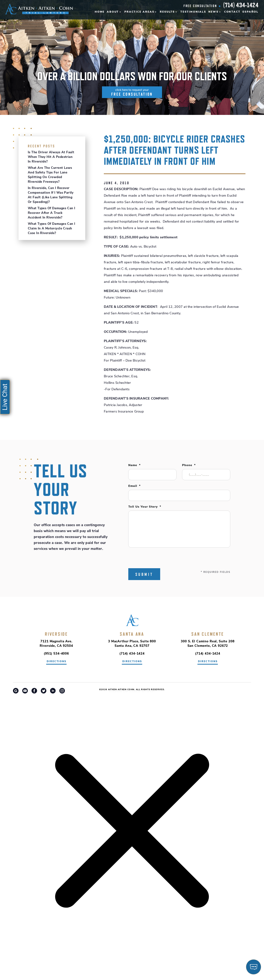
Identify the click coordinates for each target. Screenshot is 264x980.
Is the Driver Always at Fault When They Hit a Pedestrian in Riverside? (51, 157)
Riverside (56, 634)
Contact (232, 12)
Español (250, 12)
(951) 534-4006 (56, 654)
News (213, 12)
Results (167, 12)
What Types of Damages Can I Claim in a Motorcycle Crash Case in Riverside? (51, 229)
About (113, 12)
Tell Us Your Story (145, 507)
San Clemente (208, 634)
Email (134, 486)
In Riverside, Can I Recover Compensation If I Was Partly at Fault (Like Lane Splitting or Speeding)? (51, 195)
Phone (189, 465)
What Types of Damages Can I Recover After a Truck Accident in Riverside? (51, 213)
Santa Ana (132, 634)
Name (134, 465)
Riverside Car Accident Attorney (132, 692)
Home (100, 12)
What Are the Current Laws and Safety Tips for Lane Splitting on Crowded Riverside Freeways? (50, 175)
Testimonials (193, 12)
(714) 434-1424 (241, 5)
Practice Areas (139, 12)
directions (57, 662)
